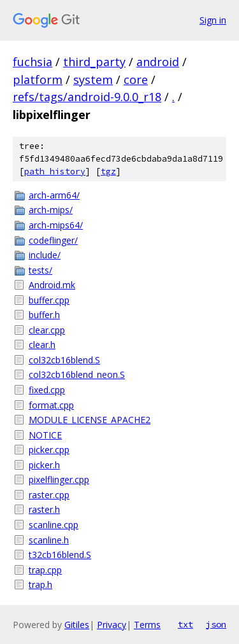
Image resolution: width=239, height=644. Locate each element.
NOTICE (45, 435)
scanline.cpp (54, 525)
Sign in (213, 20)
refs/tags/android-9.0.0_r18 (87, 97)
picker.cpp (49, 450)
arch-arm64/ (54, 195)
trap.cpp (45, 570)
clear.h (42, 345)
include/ (45, 255)
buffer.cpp (49, 300)
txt (185, 624)
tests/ (40, 270)
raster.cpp (49, 495)
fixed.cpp (47, 390)
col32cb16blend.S (64, 360)
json (216, 624)
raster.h (44, 509)
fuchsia (33, 62)
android (158, 62)
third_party (94, 62)
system (93, 80)
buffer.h (44, 315)
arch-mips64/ (56, 225)
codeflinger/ (53, 240)
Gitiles (77, 625)
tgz (108, 171)
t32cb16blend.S (60, 555)
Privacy (112, 625)
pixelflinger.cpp (59, 479)
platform (38, 80)
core (136, 80)
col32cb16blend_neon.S (77, 374)
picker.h (44, 465)
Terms (147, 625)
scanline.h (49, 540)
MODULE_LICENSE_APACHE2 (90, 420)
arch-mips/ (51, 210)
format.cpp (51, 405)
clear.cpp (47, 330)
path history (55, 171)
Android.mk (52, 285)
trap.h (40, 584)
